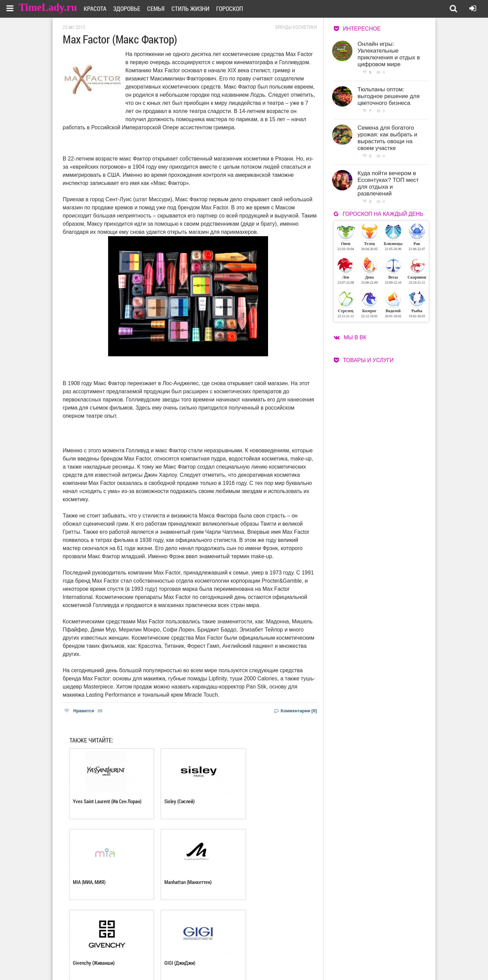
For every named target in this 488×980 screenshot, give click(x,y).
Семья (160, 8)
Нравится (83, 711)
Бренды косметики (296, 27)
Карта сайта (270, 960)
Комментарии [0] (296, 711)
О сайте (217, 952)
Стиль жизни (195, 8)
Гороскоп (234, 8)
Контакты (220, 960)
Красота (99, 8)
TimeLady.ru (48, 8)
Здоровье (131, 8)
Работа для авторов (278, 952)
